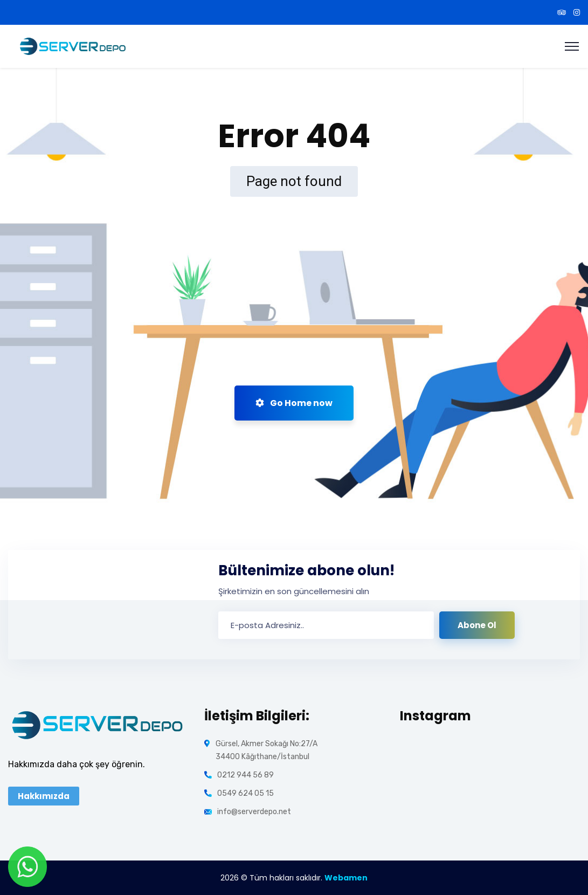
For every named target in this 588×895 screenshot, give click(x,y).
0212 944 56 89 (245, 775)
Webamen (346, 878)
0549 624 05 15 (245, 793)
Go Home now (294, 403)
